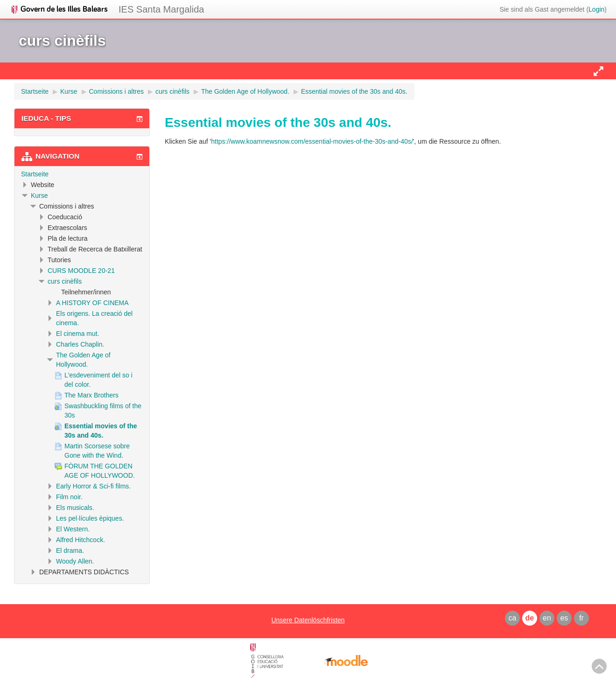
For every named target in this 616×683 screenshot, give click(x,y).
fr (581, 618)
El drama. (70, 551)
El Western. (73, 529)
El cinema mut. (78, 334)
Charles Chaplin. (80, 344)
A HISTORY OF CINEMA (92, 303)
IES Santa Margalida (161, 9)
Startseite (35, 174)
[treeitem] (82, 174)
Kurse (39, 195)
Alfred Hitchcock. (80, 540)
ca (512, 618)
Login (596, 9)
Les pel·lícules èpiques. (90, 518)
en (547, 618)
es (564, 618)
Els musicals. (75, 508)
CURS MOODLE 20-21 (81, 271)
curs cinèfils (65, 281)
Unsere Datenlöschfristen (308, 620)
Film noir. (69, 497)
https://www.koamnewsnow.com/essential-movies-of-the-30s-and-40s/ (312, 141)
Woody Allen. (75, 561)
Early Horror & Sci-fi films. (93, 486)
